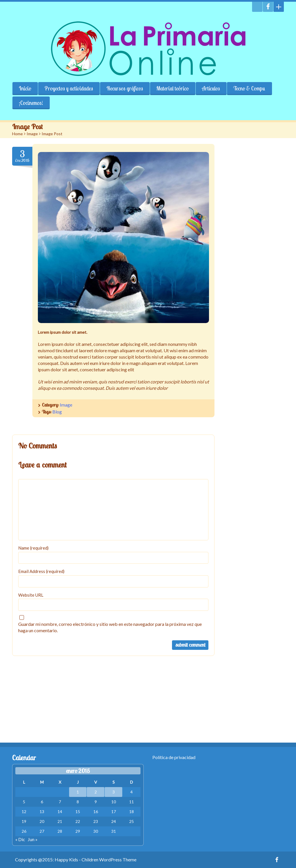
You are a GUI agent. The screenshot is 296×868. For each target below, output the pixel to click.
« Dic (20, 839)
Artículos (211, 88)
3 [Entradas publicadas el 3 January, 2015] (114, 792)
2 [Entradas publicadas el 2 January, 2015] (96, 792)
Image (32, 134)
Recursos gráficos (125, 88)
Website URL (31, 595)
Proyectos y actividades (69, 88)
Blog (57, 412)
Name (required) (33, 548)
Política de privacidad (174, 757)
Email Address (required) (41, 571)
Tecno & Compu (249, 88)
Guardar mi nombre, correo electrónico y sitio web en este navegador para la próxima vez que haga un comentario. (110, 627)
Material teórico (173, 88)
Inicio (25, 88)
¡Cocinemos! (31, 103)
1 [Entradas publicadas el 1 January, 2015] (78, 792)
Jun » (33, 839)
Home (17, 134)
